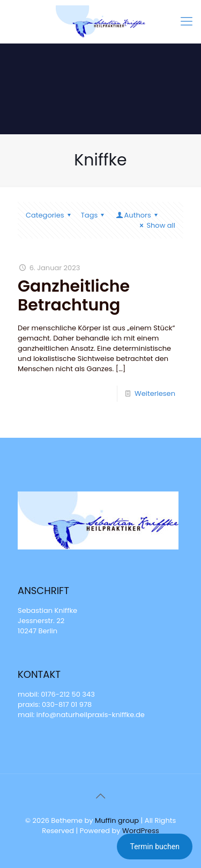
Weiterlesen (155, 393)
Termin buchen (155, 847)
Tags (94, 215)
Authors (137, 215)
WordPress (141, 831)
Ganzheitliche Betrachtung (74, 296)
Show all (156, 225)
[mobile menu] (187, 21)
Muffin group (117, 820)
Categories (50, 215)
